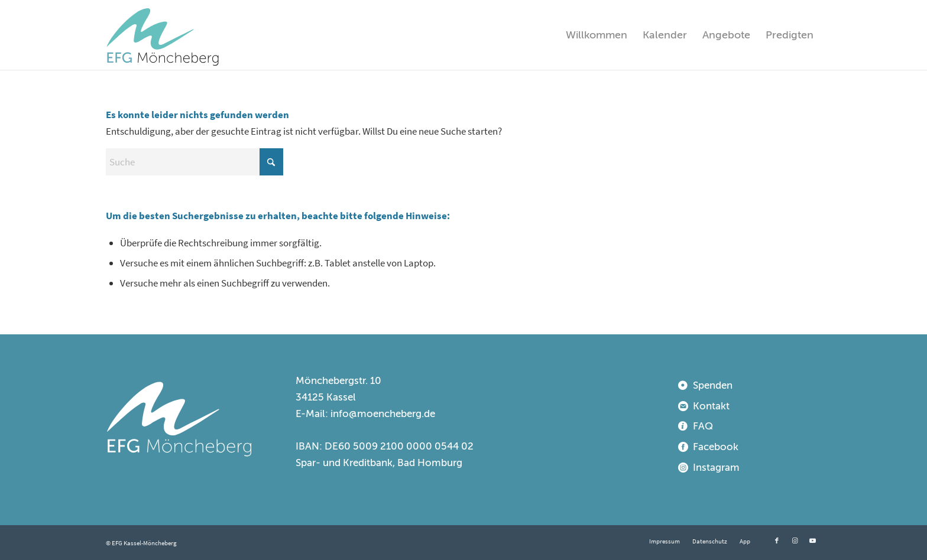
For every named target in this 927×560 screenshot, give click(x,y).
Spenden (713, 385)
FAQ (703, 426)
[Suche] (195, 162)
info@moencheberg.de (383, 414)
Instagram (716, 468)
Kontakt (711, 406)
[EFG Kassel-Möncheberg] (163, 35)
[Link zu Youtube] (812, 541)
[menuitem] (597, 35)
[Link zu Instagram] (795, 541)
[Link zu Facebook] (777, 541)
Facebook (716, 447)
